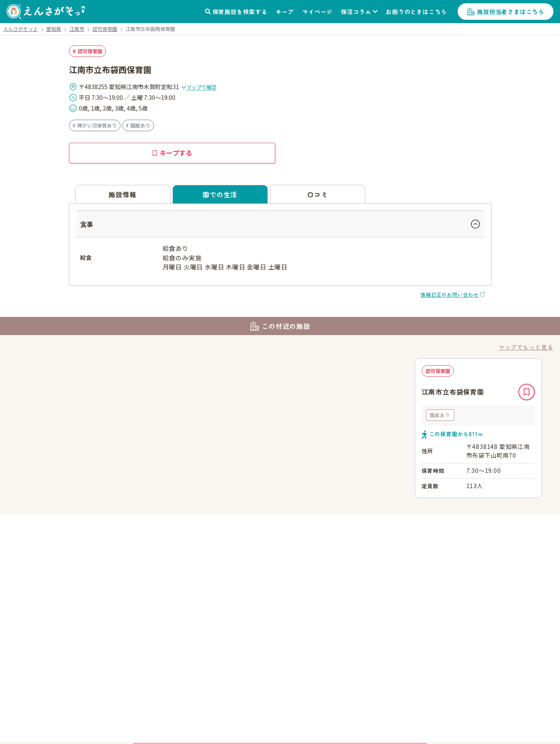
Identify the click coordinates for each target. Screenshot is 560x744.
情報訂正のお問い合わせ (450, 294)
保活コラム (356, 12)
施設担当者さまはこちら (511, 12)
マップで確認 (198, 87)
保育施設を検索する (240, 12)
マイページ (317, 12)
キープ (285, 12)
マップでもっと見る (526, 347)
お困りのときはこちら (416, 12)
